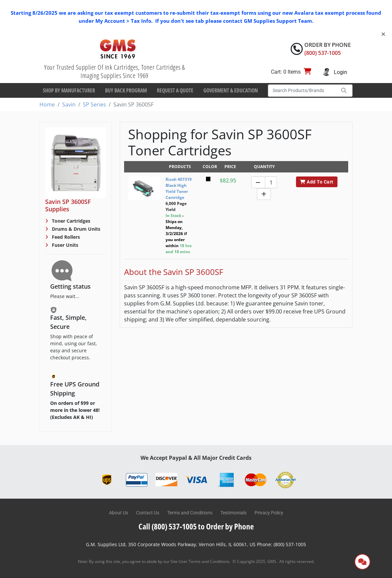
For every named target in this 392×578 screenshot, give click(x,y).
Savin (69, 104)
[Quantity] (271, 182)
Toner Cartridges (70, 221)
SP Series (94, 104)
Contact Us (148, 513)
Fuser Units (64, 245)
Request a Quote (175, 90)
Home (47, 104)
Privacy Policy (269, 513)
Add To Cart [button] (317, 182)
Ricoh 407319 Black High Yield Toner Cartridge (179, 188)
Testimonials (233, 513)
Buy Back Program (126, 90)
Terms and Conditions (190, 513)
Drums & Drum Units (75, 229)
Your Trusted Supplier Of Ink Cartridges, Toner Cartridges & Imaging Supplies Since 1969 (115, 71)
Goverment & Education (231, 90)
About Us (119, 513)
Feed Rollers (65, 237)
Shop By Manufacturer (69, 90)
